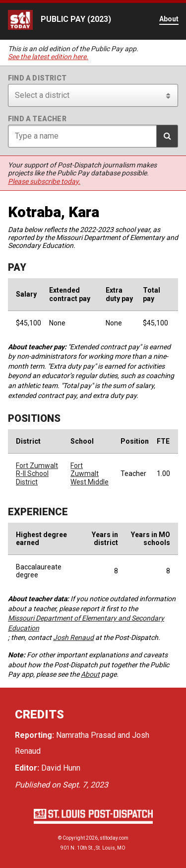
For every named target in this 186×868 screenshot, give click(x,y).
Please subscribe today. (44, 181)
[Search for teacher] (93, 136)
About (90, 674)
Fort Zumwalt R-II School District (37, 473)
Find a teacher (37, 119)
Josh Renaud (73, 637)
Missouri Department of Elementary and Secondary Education (86, 623)
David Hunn (61, 768)
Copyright (74, 838)
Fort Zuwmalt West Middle (90, 473)
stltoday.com (114, 838)
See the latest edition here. (48, 57)
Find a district (37, 78)
